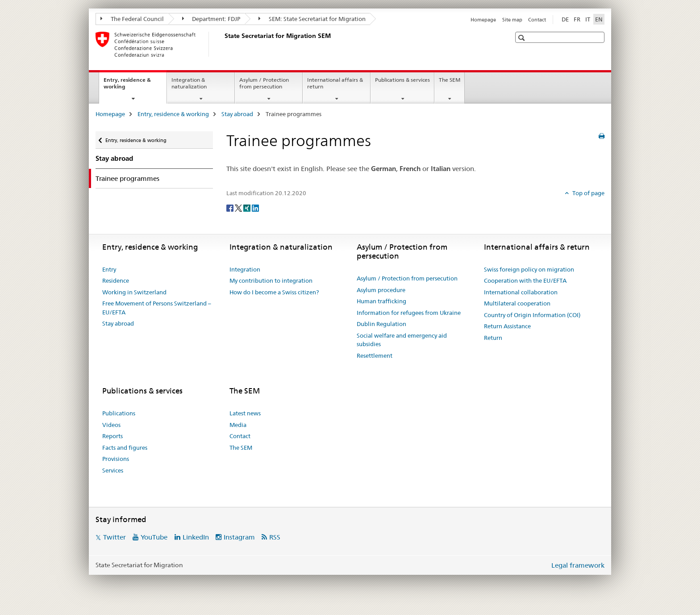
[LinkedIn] (255, 208)
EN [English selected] (599, 19)
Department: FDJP (211, 19)
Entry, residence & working (127, 86)
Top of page (588, 193)
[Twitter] (239, 208)
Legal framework (578, 565)
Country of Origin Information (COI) (532, 315)
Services (113, 470)
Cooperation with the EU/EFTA (525, 280)
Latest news (245, 413)
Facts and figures (125, 448)
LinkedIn (196, 537)
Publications (119, 413)
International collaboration (521, 292)
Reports (112, 436)
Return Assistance (507, 326)
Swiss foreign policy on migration (529, 269)
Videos (111, 425)
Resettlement (375, 356)
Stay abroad (237, 114)
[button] (523, 38)
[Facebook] (231, 208)
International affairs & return (335, 83)
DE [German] (565, 19)
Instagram (239, 537)
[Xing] (248, 208)
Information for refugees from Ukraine (409, 313)
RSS (275, 537)
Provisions (116, 459)
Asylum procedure (381, 290)
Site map (512, 20)
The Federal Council (132, 19)
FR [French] (577, 19)
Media (238, 425)
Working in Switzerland (134, 292)
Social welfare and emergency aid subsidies (402, 340)
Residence (116, 280)
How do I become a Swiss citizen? (274, 292)
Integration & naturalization (189, 83)
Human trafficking (381, 301)
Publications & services (402, 80)
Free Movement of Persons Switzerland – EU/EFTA (157, 308)
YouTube (154, 537)
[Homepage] (223, 44)
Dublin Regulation (381, 324)
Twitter (115, 537)
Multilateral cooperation (517, 303)
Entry (109, 269)
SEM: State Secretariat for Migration (312, 19)
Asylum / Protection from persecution (264, 83)
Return (493, 338)
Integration (245, 269)
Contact (537, 20)
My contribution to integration (271, 280)
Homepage (483, 20)
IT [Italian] (588, 19)
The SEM (450, 80)
